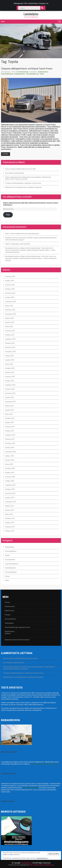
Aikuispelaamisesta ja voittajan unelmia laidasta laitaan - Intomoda (26, 256)
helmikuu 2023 (10, 343)
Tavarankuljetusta (32, 74)
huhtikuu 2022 (10, 381)
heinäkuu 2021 (10, 418)
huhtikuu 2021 (10, 431)
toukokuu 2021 (10, 427)
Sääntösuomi (9, 611)
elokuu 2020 (9, 464)
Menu (3, 22)
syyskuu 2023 (10, 322)
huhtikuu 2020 (10, 481)
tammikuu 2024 (10, 310)
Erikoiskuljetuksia (7, 74)
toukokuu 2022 (10, 377)
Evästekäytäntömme (42, 858)
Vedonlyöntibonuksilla (30, 788)
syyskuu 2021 (10, 410)
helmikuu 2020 (10, 489)
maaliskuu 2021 (10, 435)
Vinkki (42, 74)
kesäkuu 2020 (10, 473)
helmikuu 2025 (10, 289)
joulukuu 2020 (10, 448)
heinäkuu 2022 (10, 368)
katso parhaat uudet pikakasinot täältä (45, 764)
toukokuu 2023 (10, 331)
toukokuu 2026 (10, 276)
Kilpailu (7, 555)
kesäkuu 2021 (10, 423)
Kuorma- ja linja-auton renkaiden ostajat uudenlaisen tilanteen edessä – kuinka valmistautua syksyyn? (31, 258)
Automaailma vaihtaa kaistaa (15, 173)
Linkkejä (8, 633)
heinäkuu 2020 (10, 468)
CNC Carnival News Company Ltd (41, 865)
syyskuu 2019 (10, 510)
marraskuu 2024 (11, 302)
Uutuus (7, 576)
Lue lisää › (6, 154)
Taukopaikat (9, 623)
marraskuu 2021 (11, 402)
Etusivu (7, 602)
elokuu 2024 (9, 306)
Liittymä (8, 244)
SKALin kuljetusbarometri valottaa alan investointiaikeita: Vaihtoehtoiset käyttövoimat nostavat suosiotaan (28, 178)
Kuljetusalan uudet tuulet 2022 (21, 244)
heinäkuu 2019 (10, 518)
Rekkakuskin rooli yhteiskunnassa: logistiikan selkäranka (23, 187)
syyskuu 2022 (10, 360)
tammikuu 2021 (10, 443)
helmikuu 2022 (10, 389)
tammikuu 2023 (10, 347)
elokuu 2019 (9, 514)
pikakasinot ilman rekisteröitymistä (17, 640)
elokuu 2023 (9, 327)
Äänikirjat (8, 238)
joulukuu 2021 (10, 397)
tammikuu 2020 (10, 493)
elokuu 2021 (9, 414)
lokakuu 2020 (9, 456)
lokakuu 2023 (9, 318)
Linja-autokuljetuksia (12, 564)
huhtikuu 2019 (10, 531)
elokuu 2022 (9, 364)
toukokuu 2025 (10, 285)
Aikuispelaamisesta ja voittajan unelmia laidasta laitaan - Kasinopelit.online (29, 248)
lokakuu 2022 (9, 356)
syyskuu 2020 (10, 460)
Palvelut (8, 615)
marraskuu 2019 (11, 502)
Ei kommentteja (22, 72)
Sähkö (7, 234)
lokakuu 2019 (9, 506)
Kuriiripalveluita (20, 74)
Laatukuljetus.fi (26, 863)
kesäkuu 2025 (10, 281)
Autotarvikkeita (10, 619)
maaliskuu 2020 (10, 485)
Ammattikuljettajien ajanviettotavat (17, 627)
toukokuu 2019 (10, 527)
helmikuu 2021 (10, 439)
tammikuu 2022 (10, 393)
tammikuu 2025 (10, 293)
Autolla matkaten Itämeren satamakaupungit (24, 234)
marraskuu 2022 (11, 352)
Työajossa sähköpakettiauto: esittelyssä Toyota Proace (27, 69)
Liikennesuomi (10, 606)
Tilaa (8, 215)
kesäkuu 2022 (10, 372)
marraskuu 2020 (11, 452)
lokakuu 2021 (9, 406)
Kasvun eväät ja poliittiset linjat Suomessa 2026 (20, 169)
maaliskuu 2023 (10, 339)
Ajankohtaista (43, 72)
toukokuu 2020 (10, 477)
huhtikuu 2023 (10, 335)
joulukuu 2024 (10, 297)
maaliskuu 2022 (10, 385)
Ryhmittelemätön (11, 568)
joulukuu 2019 (10, 498)
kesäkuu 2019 (10, 523)
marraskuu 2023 (11, 314)
